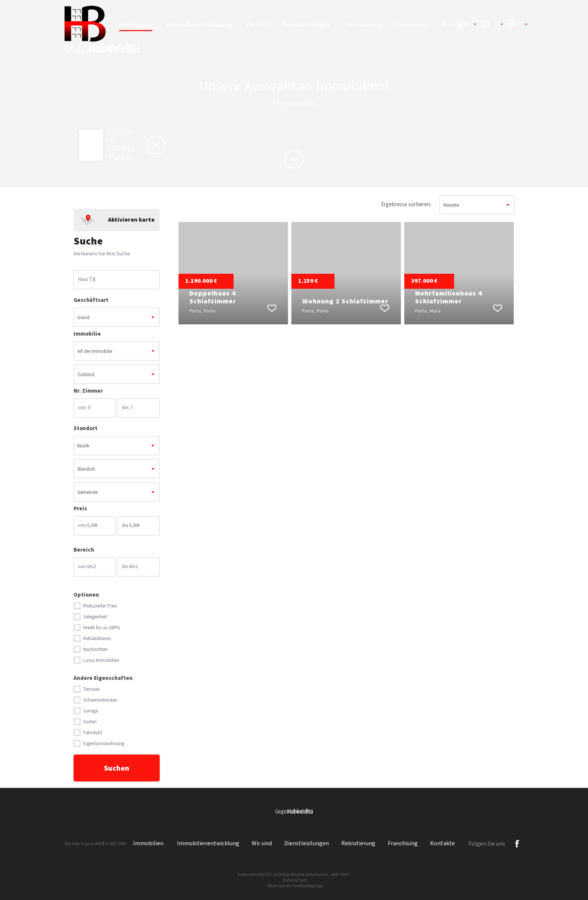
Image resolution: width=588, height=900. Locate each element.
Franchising (412, 25)
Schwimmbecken (100, 700)
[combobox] (117, 317)
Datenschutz (295, 880)
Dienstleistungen (306, 25)
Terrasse (91, 689)
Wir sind (257, 25)
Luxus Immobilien (101, 661)
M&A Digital (83, 844)
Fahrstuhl (93, 733)
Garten (90, 722)
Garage (91, 711)
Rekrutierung (363, 25)
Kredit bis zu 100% (101, 628)
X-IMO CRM (116, 844)
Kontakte (442, 844)
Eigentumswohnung (104, 744)
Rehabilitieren (97, 639)
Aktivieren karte (131, 220)
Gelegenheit (95, 617)
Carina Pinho (121, 153)
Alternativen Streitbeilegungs (295, 886)
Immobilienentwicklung (199, 25)
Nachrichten (95, 650)
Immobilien (136, 25)
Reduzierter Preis (100, 606)
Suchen (117, 768)
